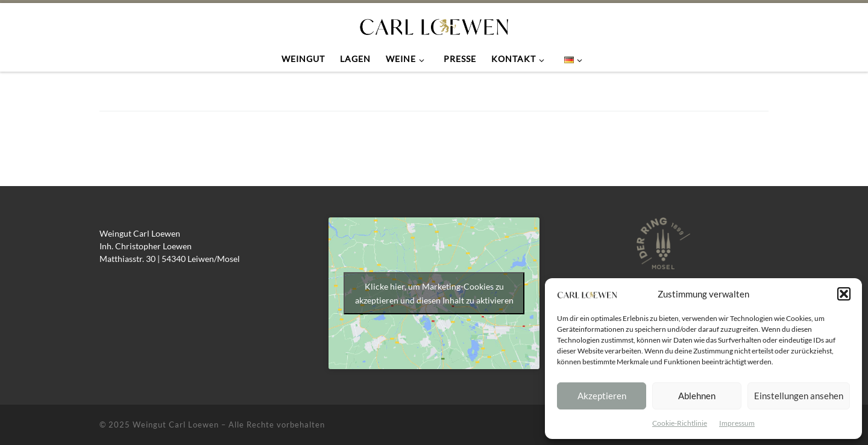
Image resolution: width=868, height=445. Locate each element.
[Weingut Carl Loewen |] (434, 24)
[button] (844, 294)
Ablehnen (697, 396)
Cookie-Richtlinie (680, 423)
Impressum (737, 423)
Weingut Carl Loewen (176, 425)
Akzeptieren (602, 396)
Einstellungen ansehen (799, 396)
